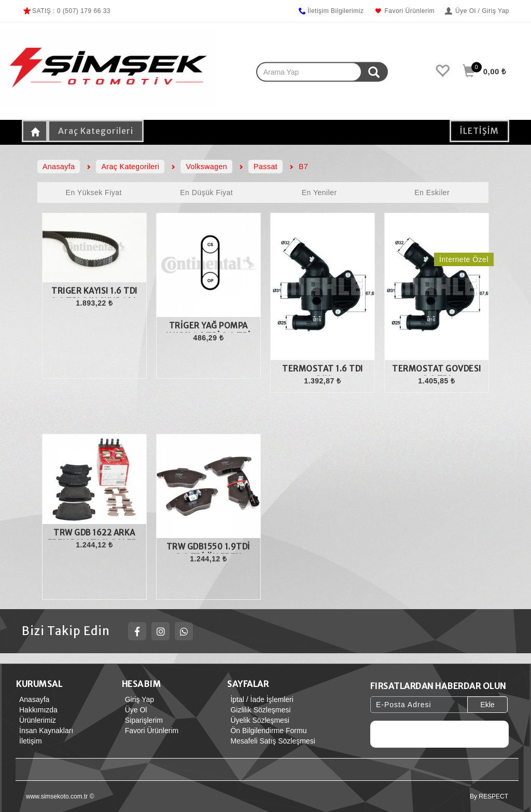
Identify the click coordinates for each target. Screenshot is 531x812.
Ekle (487, 705)
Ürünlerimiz (36, 720)
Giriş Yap (138, 699)
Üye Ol (135, 710)
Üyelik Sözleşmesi (258, 720)
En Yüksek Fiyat (94, 192)
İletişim (29, 741)
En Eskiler (432, 192)
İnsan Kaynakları (45, 731)
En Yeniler (319, 192)
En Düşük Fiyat (206, 192)
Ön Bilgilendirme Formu (267, 731)
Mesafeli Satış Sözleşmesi (271, 741)
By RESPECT (489, 796)
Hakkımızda (37, 710)
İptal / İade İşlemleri (260, 699)
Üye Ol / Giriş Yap (477, 11)
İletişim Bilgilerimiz (331, 11)
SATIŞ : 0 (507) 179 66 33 (66, 11)
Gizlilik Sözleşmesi (259, 710)
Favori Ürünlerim (404, 11)
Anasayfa (33, 699)
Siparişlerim (142, 720)
